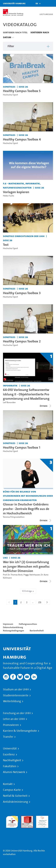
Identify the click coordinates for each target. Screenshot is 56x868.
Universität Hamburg (14, 3)
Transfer (8, 737)
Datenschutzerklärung (13, 627)
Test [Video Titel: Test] (6, 245)
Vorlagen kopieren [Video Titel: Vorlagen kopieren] (16, 192)
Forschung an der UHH (17, 713)
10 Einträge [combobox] (28, 591)
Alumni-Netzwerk (14, 772)
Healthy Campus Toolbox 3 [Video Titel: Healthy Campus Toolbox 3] (22, 293)
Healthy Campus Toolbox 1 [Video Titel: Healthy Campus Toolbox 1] (22, 447)
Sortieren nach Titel (15, 32)
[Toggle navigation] (52, 3)
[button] (37, 3)
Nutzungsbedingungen (14, 631)
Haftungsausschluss (28, 624)
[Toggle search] (45, 3)
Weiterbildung (12, 701)
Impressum (8, 624)
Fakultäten (10, 766)
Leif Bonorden (9, 402)
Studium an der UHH (16, 689)
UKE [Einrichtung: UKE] (5, 558)
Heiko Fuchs (9, 196)
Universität (10, 749)
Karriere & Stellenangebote (20, 731)
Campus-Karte (12, 790)
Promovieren (11, 725)
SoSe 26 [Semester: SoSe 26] (23, 87)
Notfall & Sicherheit (15, 796)
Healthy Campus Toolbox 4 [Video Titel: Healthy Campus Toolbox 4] (22, 139)
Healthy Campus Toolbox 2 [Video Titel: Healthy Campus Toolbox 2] (22, 341)
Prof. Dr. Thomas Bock (13, 575)
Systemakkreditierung (12, 830)
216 (41, 603)
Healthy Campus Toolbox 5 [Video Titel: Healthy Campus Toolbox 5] (22, 91)
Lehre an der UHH (14, 719)
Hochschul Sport (10, 95)
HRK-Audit (41, 818)
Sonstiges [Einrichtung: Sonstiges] (9, 87)
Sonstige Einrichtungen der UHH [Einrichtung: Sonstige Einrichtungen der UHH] (24, 236)
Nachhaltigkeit (12, 760)
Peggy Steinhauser (32, 575)
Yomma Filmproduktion (14, 517)
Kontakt (8, 784)
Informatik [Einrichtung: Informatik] (10, 385)
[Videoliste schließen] (46, 406)
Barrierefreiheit (37, 631)
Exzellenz (9, 755)
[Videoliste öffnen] (46, 581)
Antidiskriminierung (15, 802)
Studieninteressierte (16, 695)
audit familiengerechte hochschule (12, 821)
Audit (24, 818)
